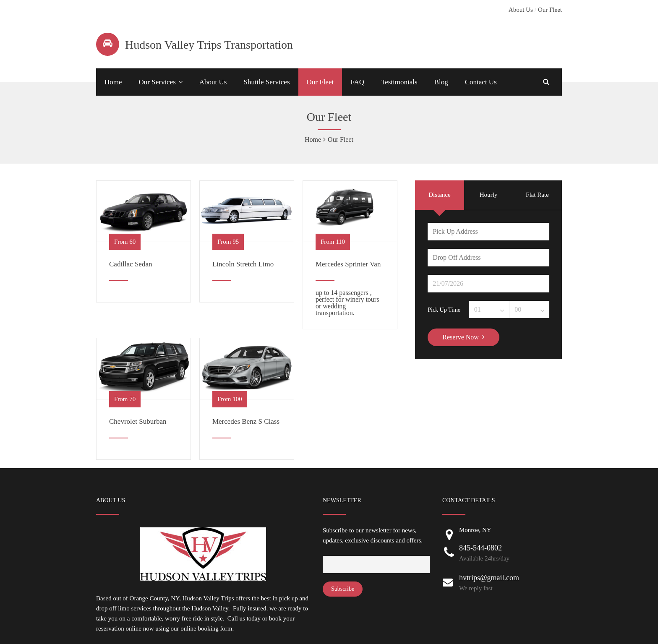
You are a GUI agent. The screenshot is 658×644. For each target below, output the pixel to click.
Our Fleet (550, 10)
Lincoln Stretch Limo (243, 264)
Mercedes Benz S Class (246, 421)
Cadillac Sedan (131, 264)
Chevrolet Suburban (138, 421)
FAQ (357, 82)
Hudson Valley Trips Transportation (209, 45)
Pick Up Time (444, 310)
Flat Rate (537, 195)
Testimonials (399, 82)
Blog (441, 82)
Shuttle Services (266, 82)
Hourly (489, 195)
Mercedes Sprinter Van (348, 264)
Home (113, 82)
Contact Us (481, 82)
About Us (521, 10)
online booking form (206, 628)
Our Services (157, 82)
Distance (439, 195)
